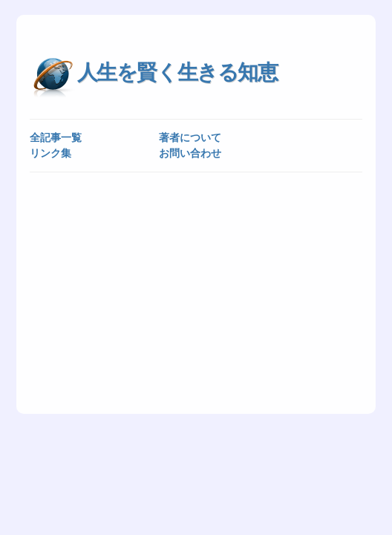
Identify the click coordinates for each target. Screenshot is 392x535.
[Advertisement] (196, 292)
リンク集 (50, 153)
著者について (190, 137)
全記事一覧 (56, 137)
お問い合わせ (190, 153)
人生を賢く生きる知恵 (177, 72)
